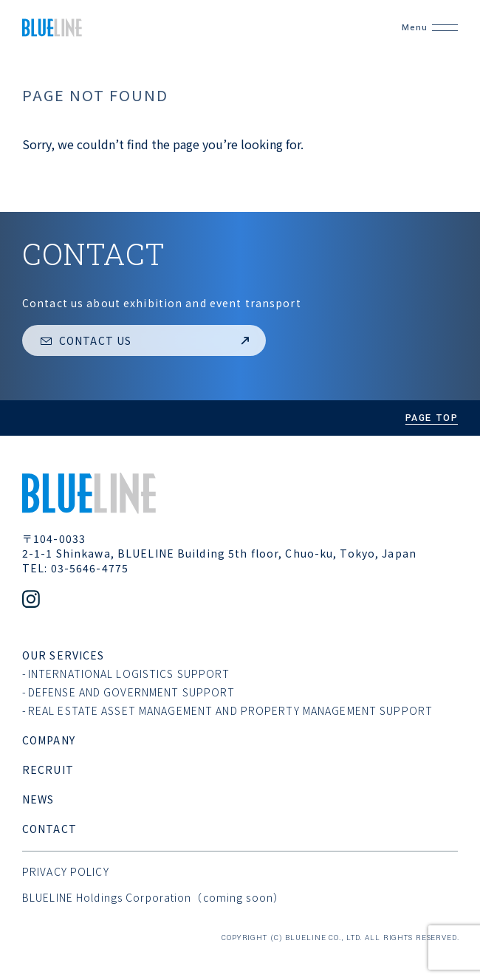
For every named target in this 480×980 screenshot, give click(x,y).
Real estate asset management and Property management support (230, 710)
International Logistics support (129, 674)
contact (49, 829)
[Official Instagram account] (31, 600)
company (49, 740)
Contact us (146, 340)
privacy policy (66, 871)
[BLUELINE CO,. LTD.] (191, 28)
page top (432, 418)
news (38, 799)
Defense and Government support (132, 692)
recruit (48, 770)
